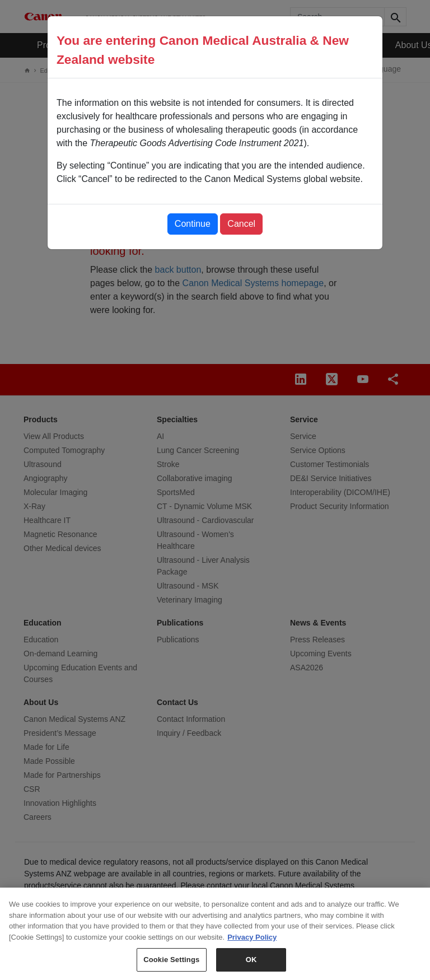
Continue (193, 224)
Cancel (241, 224)
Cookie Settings (171, 965)
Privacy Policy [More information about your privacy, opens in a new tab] (252, 942)
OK (251, 965)
